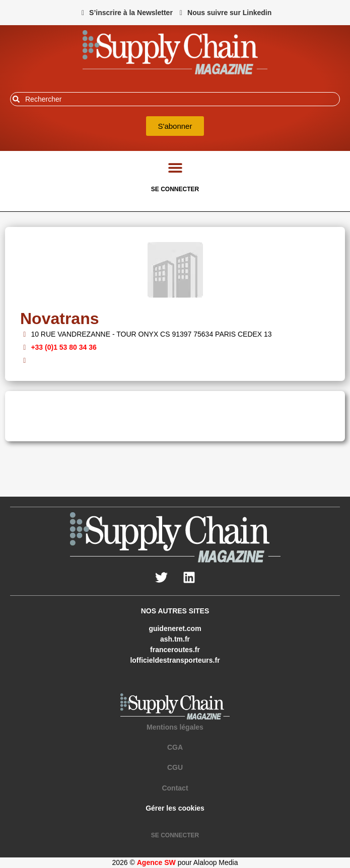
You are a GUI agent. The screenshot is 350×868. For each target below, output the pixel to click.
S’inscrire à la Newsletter (131, 13)
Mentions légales (175, 727)
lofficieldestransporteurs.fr (175, 660)
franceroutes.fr (175, 650)
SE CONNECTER (175, 189)
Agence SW (156, 862)
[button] (175, 167)
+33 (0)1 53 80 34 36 (63, 347)
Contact (175, 788)
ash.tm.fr (175, 639)
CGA (175, 747)
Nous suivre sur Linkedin (229, 13)
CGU (175, 767)
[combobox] (175, 99)
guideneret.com (175, 628)
